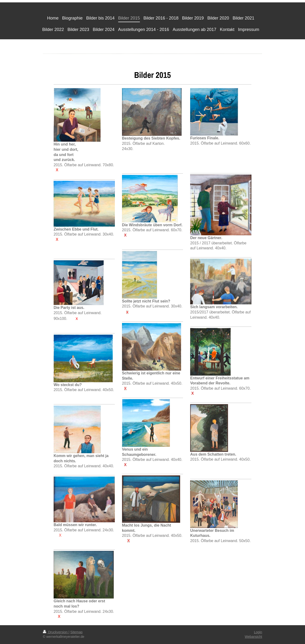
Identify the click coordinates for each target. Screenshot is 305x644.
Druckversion (56, 632)
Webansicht (253, 637)
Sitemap (76, 632)
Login (258, 632)
